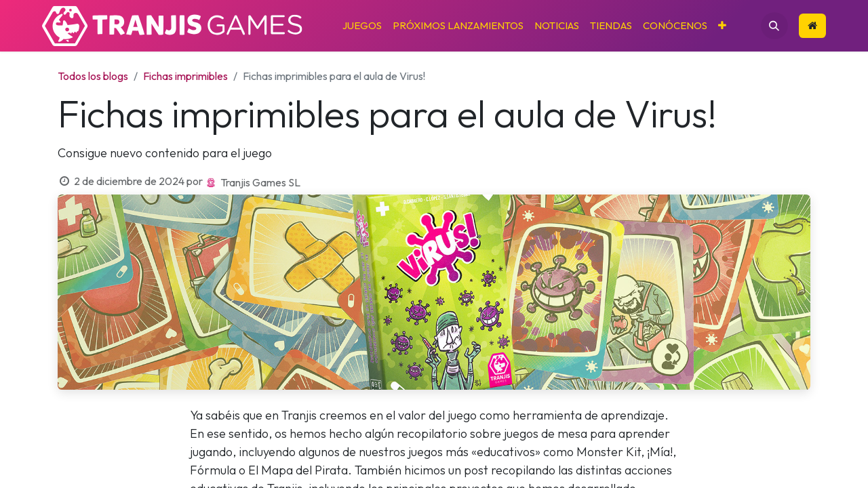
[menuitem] (362, 26)
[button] (774, 26)
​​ (812, 25)
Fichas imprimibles (185, 76)
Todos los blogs (93, 76)
